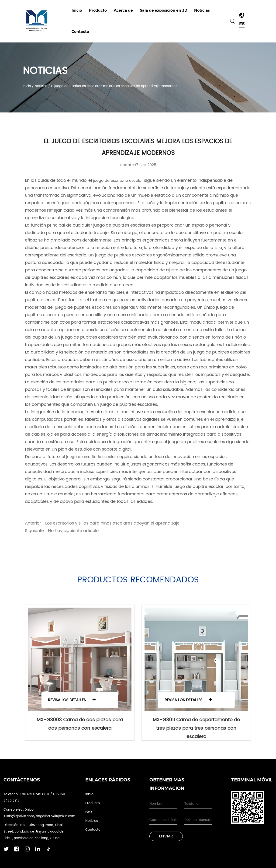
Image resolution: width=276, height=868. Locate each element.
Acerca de (123, 10)
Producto (98, 10)
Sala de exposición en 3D (164, 10)
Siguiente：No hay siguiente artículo (62, 531)
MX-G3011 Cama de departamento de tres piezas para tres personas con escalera (196, 728)
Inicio (77, 10)
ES (242, 24)
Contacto (80, 32)
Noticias (202, 10)
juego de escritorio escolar (119, 181)
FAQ (89, 812)
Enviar (166, 836)
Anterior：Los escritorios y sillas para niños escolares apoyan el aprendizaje (102, 523)
